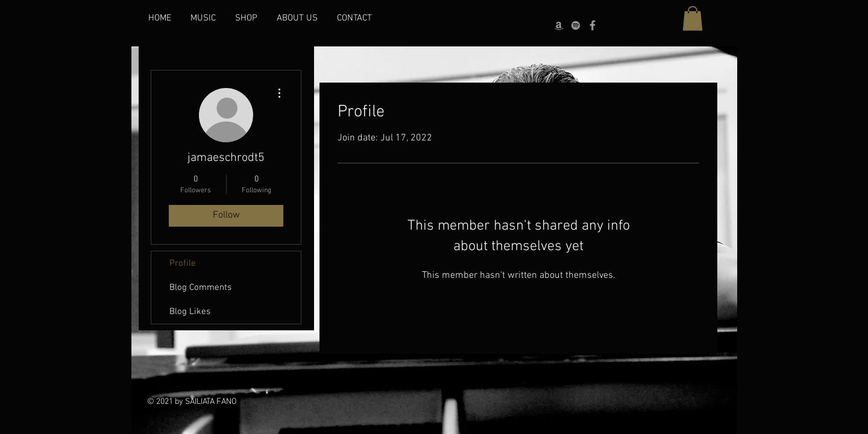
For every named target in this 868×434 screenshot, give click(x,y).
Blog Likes (190, 312)
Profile (183, 263)
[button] (693, 18)
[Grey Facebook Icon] (593, 25)
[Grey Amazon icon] (559, 25)
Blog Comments (200, 288)
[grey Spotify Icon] (576, 25)
